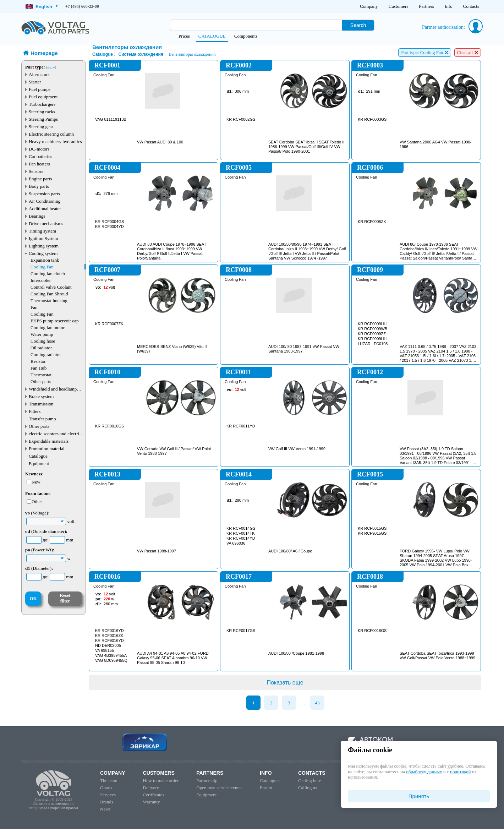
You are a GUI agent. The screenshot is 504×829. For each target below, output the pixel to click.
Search (358, 25)
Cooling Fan (42, 267)
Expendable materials (49, 441)
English (42, 7)
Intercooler (41, 280)
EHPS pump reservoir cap (54, 321)
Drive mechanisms (46, 223)
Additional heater (45, 209)
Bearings (37, 216)
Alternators (39, 74)
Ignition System (43, 238)
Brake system (41, 396)
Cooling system (43, 253)
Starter (35, 82)
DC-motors (39, 149)
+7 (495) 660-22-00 (82, 6)
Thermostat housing (49, 301)
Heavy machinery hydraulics (55, 141)
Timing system (42, 231)
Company (369, 6)
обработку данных (424, 772)
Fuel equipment (43, 97)
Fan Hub (39, 368)
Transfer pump (42, 419)
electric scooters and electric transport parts (55, 434)
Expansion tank (45, 260)
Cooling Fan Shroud (49, 294)
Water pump (42, 334)
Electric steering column (51, 134)
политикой (460, 772)
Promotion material (47, 449)
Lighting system (44, 246)
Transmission (41, 404)
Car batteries (40, 156)
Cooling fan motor (48, 328)
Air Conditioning (45, 201)
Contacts (471, 6)
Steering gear (41, 127)
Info (449, 6)
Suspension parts (44, 194)
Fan (34, 307)
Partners (426, 6)
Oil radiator (41, 348)
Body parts (39, 186)
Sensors (36, 171)
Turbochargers (42, 104)
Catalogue (38, 456)
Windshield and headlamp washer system (53, 389)
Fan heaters (39, 164)
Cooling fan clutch (48, 274)
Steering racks (42, 112)
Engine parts (40, 179)
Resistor (38, 361)
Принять (419, 796)
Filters (35, 411)
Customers (399, 6)
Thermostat (41, 375)
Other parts (41, 381)
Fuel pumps (40, 89)
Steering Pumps (43, 119)
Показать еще (285, 683)
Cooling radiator (46, 354)
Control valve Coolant (51, 287)
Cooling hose (43, 341)
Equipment (39, 463)
